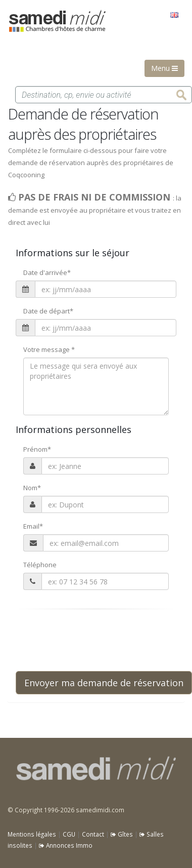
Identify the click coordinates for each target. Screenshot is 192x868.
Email (33, 526)
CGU (69, 834)
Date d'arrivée (47, 272)
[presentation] (92, 640)
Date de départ (48, 311)
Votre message (49, 349)
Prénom (37, 449)
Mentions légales (32, 834)
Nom (32, 488)
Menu (164, 68)
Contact (93, 834)
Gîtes (122, 834)
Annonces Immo (66, 845)
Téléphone (40, 565)
